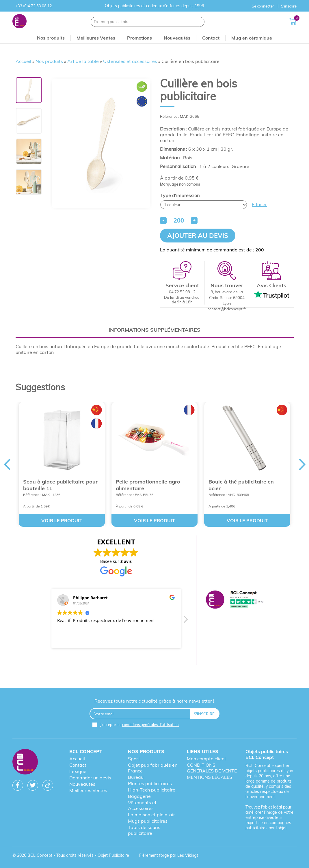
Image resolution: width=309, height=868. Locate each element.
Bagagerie (139, 796)
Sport (134, 759)
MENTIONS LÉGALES (210, 777)
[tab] (155, 330)
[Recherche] (197, 22)
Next (302, 464)
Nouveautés (82, 784)
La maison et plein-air (151, 815)
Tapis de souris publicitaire (144, 830)
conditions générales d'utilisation (150, 725)
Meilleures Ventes (88, 790)
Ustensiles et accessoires (130, 61)
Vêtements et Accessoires (142, 805)
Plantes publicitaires (150, 783)
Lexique (78, 771)
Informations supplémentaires (154, 330)
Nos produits (49, 61)
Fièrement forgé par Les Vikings (169, 855)
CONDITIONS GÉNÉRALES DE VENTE (212, 768)
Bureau (136, 777)
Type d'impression (180, 195)
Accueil (23, 61)
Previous (7, 464)
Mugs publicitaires (148, 821)
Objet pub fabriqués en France (153, 768)
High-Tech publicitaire (152, 790)
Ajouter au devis (198, 236)
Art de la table (83, 61)
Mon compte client (206, 759)
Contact (78, 765)
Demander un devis (90, 778)
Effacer (259, 204)
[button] (185, 621)
